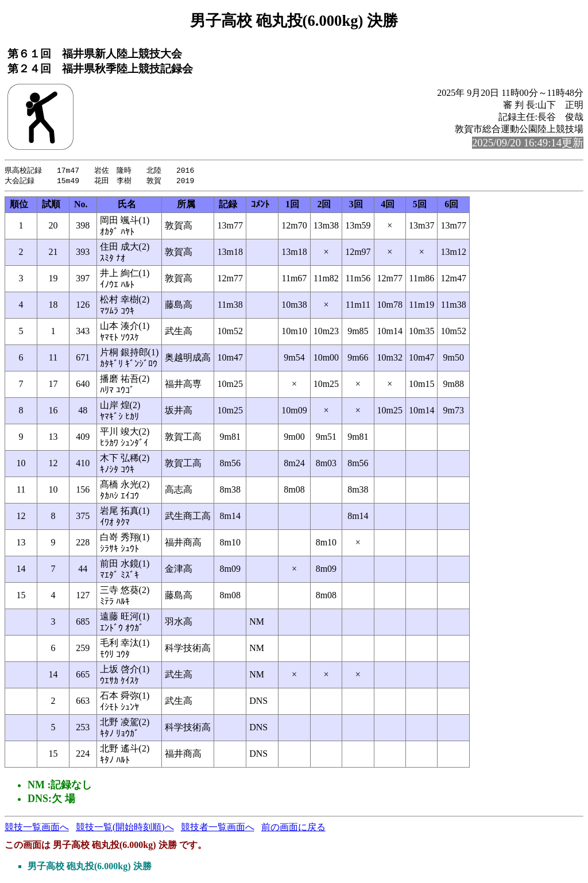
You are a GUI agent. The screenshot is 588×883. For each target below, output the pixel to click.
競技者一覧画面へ (218, 828)
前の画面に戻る (293, 828)
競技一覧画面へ (37, 828)
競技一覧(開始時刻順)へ (125, 828)
